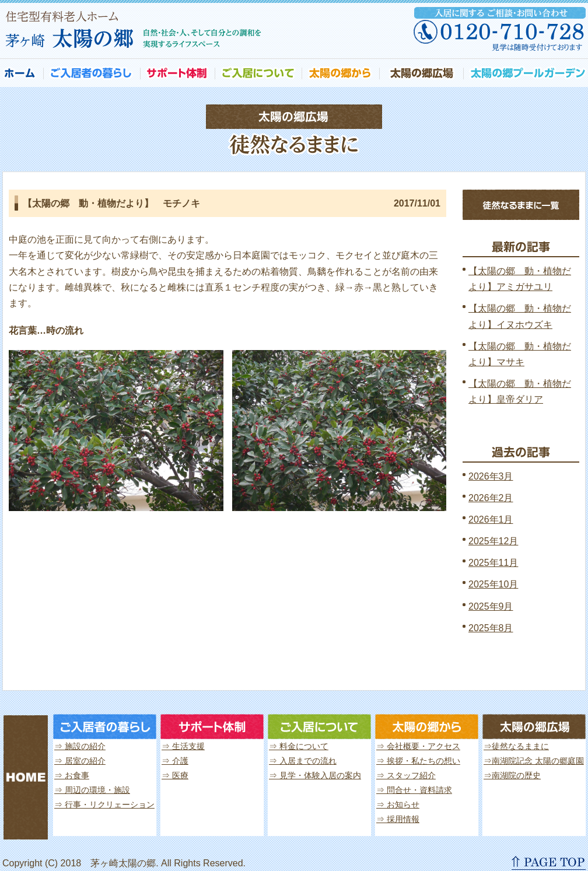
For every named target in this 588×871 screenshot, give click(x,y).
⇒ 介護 (175, 761)
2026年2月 (491, 498)
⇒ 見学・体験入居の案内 (315, 775)
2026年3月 (491, 476)
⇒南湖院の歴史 (512, 775)
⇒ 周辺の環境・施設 (92, 790)
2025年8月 (491, 628)
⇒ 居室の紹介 (80, 761)
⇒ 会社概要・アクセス (418, 746)
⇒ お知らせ (398, 804)
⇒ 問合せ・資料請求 (414, 790)
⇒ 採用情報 (398, 819)
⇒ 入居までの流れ (303, 761)
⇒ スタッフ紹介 (406, 775)
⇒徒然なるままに (516, 746)
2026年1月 (491, 520)
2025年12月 (493, 541)
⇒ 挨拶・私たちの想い (418, 761)
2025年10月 (493, 584)
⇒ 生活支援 (183, 746)
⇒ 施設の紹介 (80, 746)
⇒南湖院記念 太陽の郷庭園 (534, 761)
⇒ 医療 (175, 775)
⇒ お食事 (72, 775)
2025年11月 (493, 563)
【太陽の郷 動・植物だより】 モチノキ (111, 203)
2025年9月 (491, 606)
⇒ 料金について (299, 746)
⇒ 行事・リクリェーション (104, 804)
